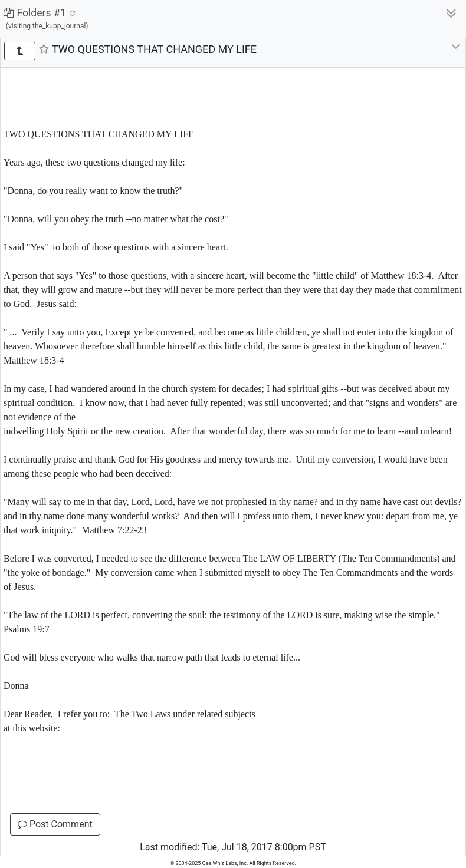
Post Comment (55, 824)
